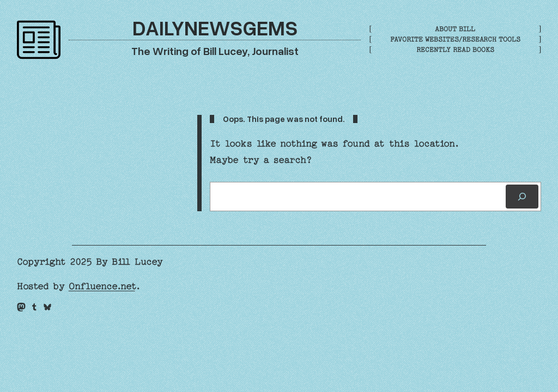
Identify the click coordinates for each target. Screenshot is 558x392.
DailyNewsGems (215, 27)
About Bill (455, 29)
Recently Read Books (455, 50)
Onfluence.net (102, 286)
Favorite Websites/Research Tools (455, 39)
